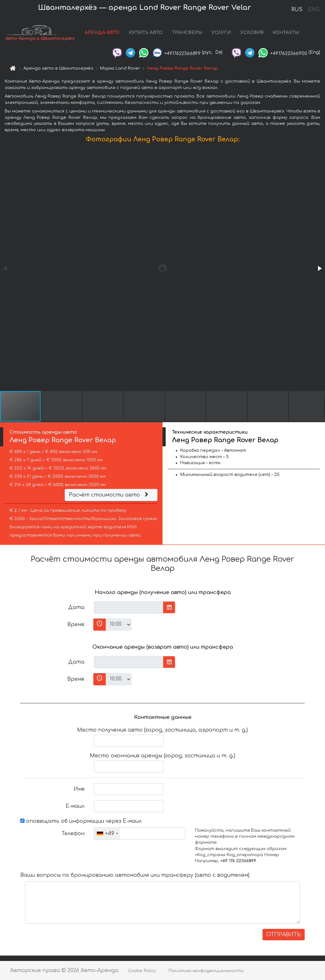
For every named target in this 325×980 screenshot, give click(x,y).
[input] (129, 607)
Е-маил (75, 806)
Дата (76, 607)
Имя (79, 789)
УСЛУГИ (221, 33)
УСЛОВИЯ (252, 33)
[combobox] (107, 834)
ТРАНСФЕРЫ (187, 33)
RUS (297, 10)
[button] (319, 268)
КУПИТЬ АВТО (146, 33)
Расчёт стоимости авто (109, 495)
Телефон (73, 834)
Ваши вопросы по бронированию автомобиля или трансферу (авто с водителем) (135, 875)
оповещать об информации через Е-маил (81, 821)
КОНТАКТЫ (286, 33)
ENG (314, 10)
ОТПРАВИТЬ (284, 935)
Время (76, 625)
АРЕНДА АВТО (102, 33)
